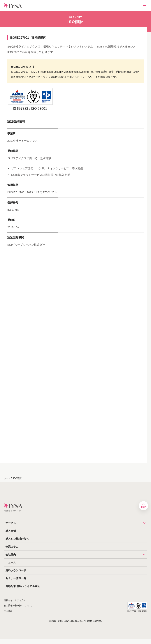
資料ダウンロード (16, 570)
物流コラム (12, 547)
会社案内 (76, 555)
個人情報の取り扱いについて (18, 606)
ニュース (11, 562)
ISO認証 (8, 611)
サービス (76, 523)
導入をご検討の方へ (17, 539)
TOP (143, 507)
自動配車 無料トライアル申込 (23, 586)
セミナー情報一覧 (16, 578)
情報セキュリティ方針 (15, 600)
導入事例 (11, 531)
